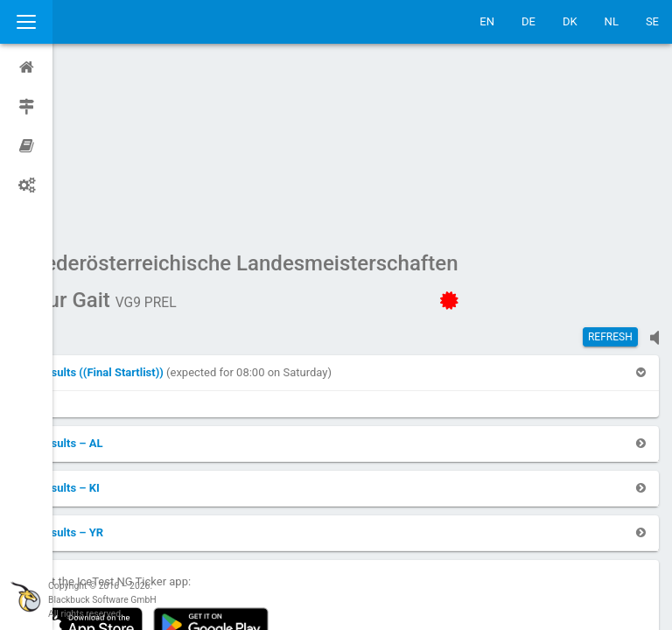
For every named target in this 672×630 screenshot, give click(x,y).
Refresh (610, 171)
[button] (143, 206)
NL (612, 21)
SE (652, 21)
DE (528, 21)
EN (487, 21)
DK (570, 21)
